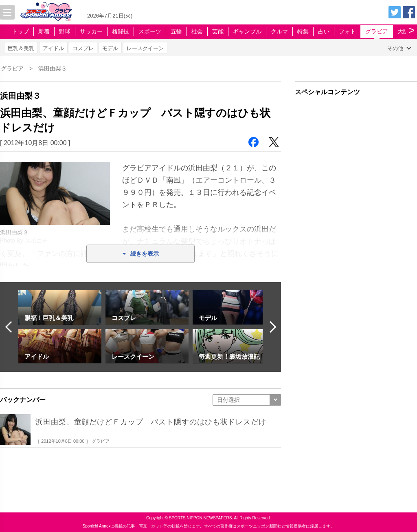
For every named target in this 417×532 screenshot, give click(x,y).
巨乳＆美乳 (21, 48)
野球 (65, 31)
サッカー (91, 31)
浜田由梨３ (53, 68)
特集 (303, 31)
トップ (20, 31)
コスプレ (83, 48)
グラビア (377, 31)
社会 (197, 31)
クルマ (279, 31)
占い (324, 31)
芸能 (218, 31)
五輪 (176, 31)
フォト (347, 31)
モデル (110, 48)
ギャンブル (247, 31)
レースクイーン (145, 48)
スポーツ (150, 31)
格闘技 (121, 31)
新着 (44, 31)
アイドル (53, 48)
